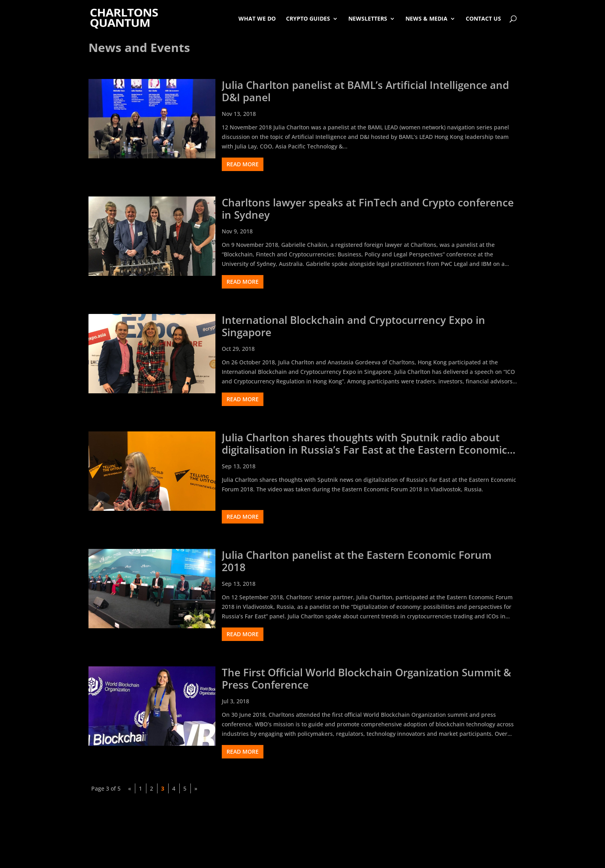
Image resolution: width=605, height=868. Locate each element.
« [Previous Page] (130, 788)
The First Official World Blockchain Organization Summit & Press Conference (366, 679)
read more (243, 164)
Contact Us (483, 18)
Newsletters (368, 18)
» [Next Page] (196, 788)
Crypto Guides (308, 18)
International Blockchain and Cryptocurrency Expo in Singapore (353, 326)
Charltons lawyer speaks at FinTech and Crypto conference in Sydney (368, 209)
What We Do (257, 18)
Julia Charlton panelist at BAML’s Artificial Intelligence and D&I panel (365, 91)
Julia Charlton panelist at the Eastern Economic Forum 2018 (357, 561)
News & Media (426, 18)
